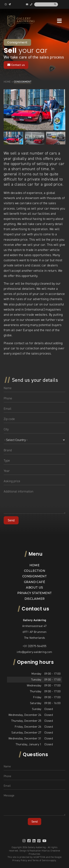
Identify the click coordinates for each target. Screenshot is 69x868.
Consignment (34, 576)
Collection (34, 571)
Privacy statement (35, 593)
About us (34, 588)
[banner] (21, 21)
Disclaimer (35, 599)
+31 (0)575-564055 (35, 646)
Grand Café (34, 582)
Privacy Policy (20, 860)
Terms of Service (41, 860)
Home (7, 82)
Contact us (16, 65)
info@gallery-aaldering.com (34, 652)
